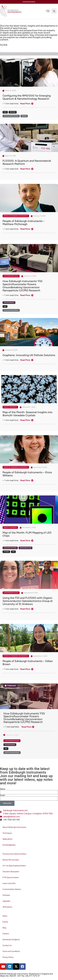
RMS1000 (13, 112)
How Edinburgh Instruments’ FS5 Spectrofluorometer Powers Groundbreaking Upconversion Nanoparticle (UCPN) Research (24, 718)
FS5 (5, 306)
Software (6, 895)
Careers (6, 934)
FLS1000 (6, 552)
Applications (7, 839)
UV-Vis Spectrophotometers (14, 866)
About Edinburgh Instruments (14, 827)
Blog (4, 928)
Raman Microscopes (11, 860)
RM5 (5, 112)
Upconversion (9, 303)
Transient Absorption (11, 872)
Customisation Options (12, 889)
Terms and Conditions (11, 951)
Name (3, 789)
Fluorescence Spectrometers (14, 854)
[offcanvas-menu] (48, 11)
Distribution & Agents (11, 940)
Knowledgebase (9, 845)
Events (5, 922)
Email (2, 795)
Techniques (7, 833)
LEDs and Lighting (10, 548)
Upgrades (6, 901)
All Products (7, 907)
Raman (24, 116)
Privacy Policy (8, 957)
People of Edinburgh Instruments (16, 216)
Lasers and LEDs (9, 883)
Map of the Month (10, 407)
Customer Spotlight (11, 276)
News (5, 916)
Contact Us (7, 945)
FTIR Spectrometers (11, 877)
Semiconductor (25, 548)
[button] (54, 11)
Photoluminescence (11, 116)
